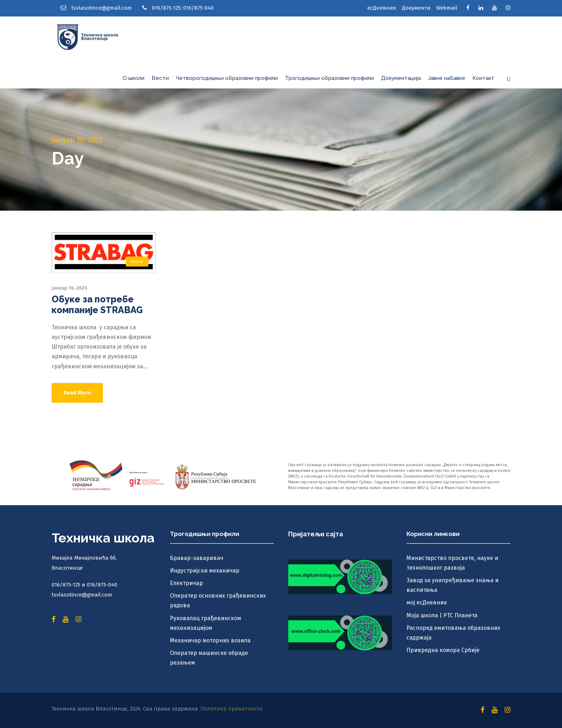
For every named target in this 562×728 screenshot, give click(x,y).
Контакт (483, 78)
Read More (77, 393)
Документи (416, 8)
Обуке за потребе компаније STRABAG (97, 305)
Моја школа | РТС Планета (442, 615)
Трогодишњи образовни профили (329, 78)
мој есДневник (427, 602)
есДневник (382, 8)
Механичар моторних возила (210, 640)
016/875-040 (198, 8)
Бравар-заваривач (197, 558)
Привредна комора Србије (443, 650)
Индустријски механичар (205, 571)
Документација (401, 78)
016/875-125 (166, 8)
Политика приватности (232, 709)
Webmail (447, 8)
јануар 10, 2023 (70, 288)
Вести (160, 78)
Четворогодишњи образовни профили (227, 78)
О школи (134, 78)
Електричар (186, 583)
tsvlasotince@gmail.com (102, 8)
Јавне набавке (447, 78)
